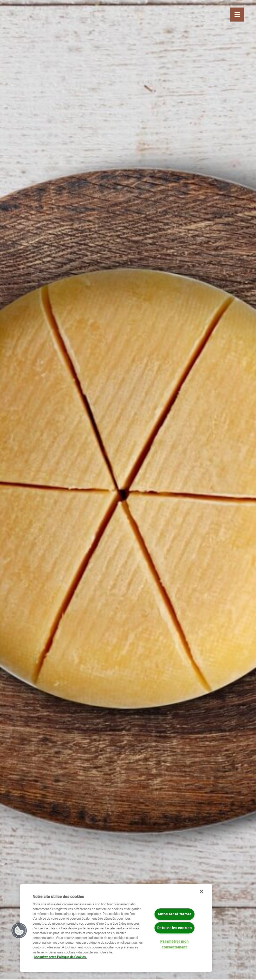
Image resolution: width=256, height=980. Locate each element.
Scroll (128, 970)
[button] (19, 931)
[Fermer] (201, 891)
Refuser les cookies (174, 928)
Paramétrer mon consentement (174, 944)
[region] (116, 928)
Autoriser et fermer (174, 914)
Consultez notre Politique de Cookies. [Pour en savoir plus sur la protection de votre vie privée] (60, 957)
